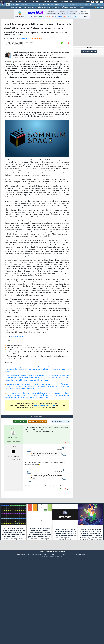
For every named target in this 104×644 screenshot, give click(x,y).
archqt (14, 464)
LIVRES (34, 7)
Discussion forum (89, 51)
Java (52, 5)
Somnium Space (17, 349)
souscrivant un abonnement (45, 418)
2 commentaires (37, 51)
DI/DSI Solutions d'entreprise (19, 5)
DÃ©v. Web (59, 5)
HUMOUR (82, 7)
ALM (40, 5)
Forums (10, 2)
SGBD (81, 5)
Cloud (31, 5)
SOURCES (57, 7)
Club (78, 2)
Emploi (56, 2)
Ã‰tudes (65, 2)
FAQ (26, 2)
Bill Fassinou (25, 51)
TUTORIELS (14, 7)
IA (36, 5)
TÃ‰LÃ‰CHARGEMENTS (45, 7)
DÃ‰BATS (65, 7)
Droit (72, 2)
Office (86, 5)
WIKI (71, 7)
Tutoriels (18, 2)
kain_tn (13, 483)
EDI (65, 5)
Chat (38, 2)
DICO (76, 7)
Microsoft (46, 5)
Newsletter (47, 2)
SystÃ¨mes (100, 5)
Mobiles (92, 5)
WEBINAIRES (27, 7)
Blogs (32, 2)
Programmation (73, 5)
